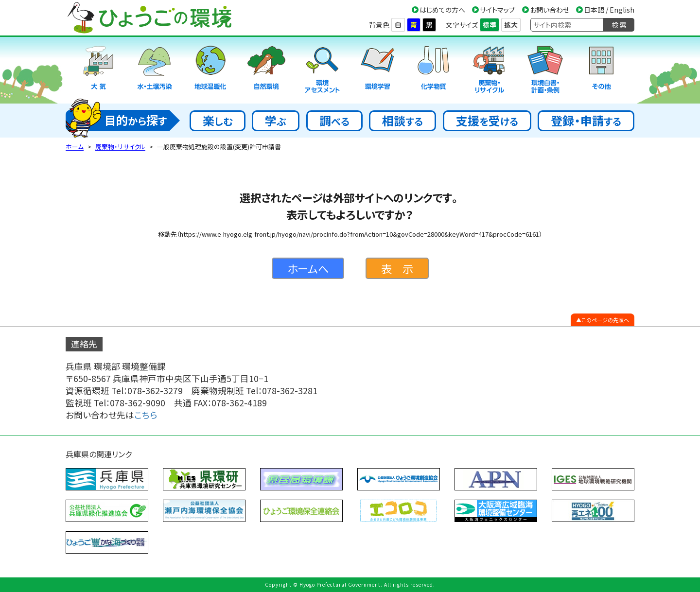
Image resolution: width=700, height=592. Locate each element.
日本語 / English (609, 10)
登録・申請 (586, 120)
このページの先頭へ (605, 320)
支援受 (487, 120)
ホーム (75, 147)
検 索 (619, 25)
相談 (402, 120)
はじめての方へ (442, 10)
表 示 (397, 268)
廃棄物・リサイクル (120, 147)
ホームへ (308, 268)
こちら (146, 415)
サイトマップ (498, 10)
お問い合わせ (550, 10)
